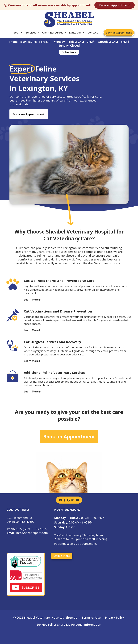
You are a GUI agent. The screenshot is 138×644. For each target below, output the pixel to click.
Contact (93, 33)
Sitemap (71, 618)
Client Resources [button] (53, 33)
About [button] (16, 33)
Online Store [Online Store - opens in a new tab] (69, 52)
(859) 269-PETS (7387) (35, 42)
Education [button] (75, 33)
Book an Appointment (115, 5)
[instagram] (73, 500)
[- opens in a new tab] (65, 500)
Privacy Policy (115, 618)
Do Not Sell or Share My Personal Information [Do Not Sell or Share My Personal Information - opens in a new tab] (69, 625)
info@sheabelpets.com (27, 533)
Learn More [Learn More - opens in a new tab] (31, 299)
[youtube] (77, 500)
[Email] (61, 500)
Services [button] (31, 33)
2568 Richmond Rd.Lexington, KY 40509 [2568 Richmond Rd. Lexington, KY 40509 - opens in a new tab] (21, 520)
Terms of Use (91, 618)
